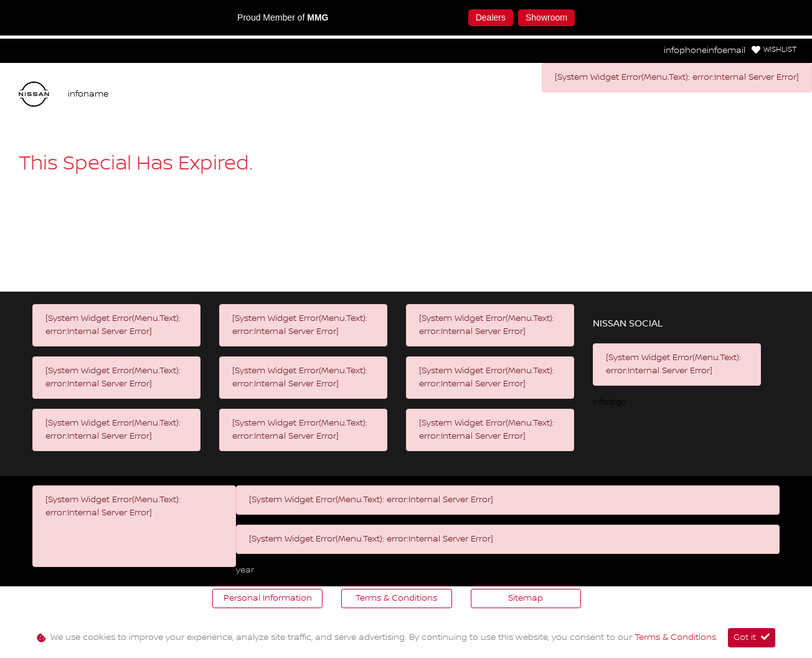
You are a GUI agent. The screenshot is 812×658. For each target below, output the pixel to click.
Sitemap (526, 598)
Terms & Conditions (396, 598)
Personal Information (268, 598)
